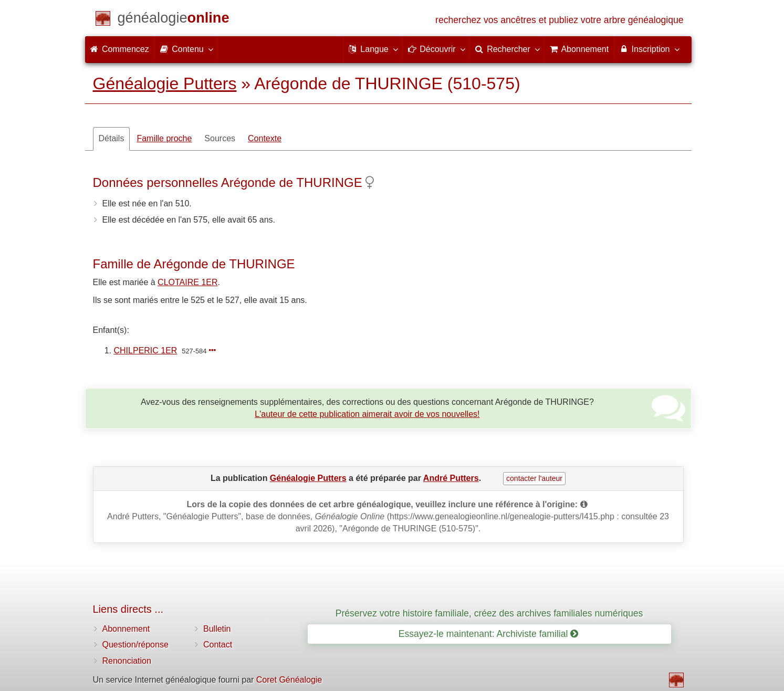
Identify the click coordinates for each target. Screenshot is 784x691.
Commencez (120, 49)
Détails (112, 138)
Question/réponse (135, 645)
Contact (218, 645)
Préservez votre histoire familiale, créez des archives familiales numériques (489, 613)
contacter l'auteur (534, 478)
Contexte (265, 138)
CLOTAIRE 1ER (187, 282)
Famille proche (164, 138)
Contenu (186, 49)
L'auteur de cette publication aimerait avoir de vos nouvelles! (367, 414)
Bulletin (217, 629)
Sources (220, 138)
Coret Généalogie (289, 680)
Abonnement (126, 629)
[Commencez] (174, 20)
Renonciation (127, 661)
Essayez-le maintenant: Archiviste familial (489, 634)
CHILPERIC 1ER (146, 350)
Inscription (649, 49)
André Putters (451, 478)
